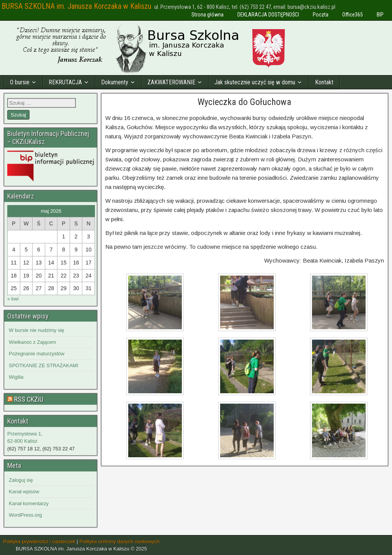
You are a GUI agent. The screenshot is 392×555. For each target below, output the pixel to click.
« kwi (13, 299)
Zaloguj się (21, 480)
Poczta (321, 15)
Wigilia (16, 377)
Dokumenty (115, 82)
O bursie (20, 82)
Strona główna (207, 15)
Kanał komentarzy (29, 503)
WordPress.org (25, 515)
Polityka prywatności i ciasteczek (39, 541)
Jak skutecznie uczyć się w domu (255, 82)
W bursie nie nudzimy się (37, 330)
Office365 (353, 15)
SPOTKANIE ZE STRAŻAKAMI (43, 365)
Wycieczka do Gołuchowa (244, 102)
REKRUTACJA (65, 82)
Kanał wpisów (24, 492)
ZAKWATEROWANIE (171, 82)
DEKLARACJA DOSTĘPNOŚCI (268, 15)
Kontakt (324, 82)
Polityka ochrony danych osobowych (119, 541)
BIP (380, 15)
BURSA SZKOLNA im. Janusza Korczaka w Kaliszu (76, 6)
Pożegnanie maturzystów (37, 354)
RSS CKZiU (29, 399)
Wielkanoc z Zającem (33, 342)
